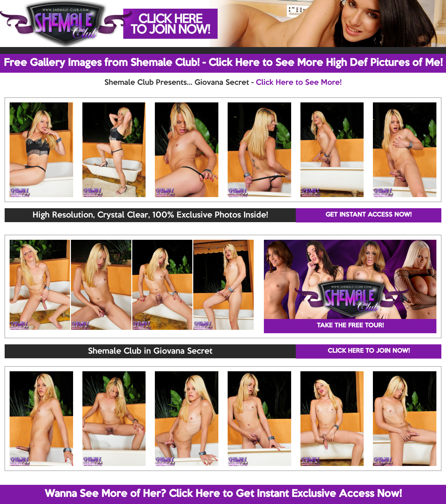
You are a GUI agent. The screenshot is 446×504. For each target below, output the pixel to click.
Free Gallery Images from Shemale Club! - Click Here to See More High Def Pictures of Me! (223, 63)
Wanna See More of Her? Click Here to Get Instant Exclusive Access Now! (223, 494)
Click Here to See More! (299, 83)
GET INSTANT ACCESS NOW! (369, 215)
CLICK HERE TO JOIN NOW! (369, 351)
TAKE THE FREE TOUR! (350, 326)
